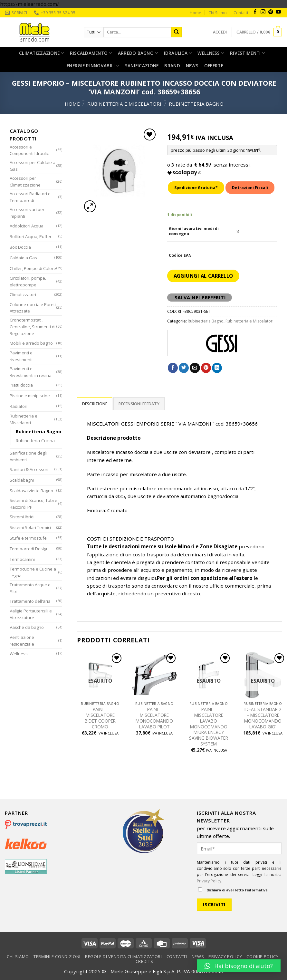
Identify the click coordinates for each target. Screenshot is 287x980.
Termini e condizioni (57, 956)
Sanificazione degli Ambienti (28, 456)
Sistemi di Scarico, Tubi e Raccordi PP (33, 504)
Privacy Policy (225, 956)
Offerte (214, 66)
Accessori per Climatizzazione (25, 182)
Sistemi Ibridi (22, 517)
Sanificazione (142, 66)
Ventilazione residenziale (22, 641)
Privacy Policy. (210, 881)
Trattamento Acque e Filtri (30, 588)
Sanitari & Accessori (29, 469)
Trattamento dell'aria (30, 601)
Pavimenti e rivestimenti (21, 356)
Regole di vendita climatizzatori (124, 956)
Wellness (211, 53)
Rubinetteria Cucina (35, 441)
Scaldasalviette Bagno (31, 491)
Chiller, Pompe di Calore (33, 268)
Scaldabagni (22, 480)
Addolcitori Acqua (27, 226)
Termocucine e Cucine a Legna (33, 572)
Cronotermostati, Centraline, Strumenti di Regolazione (33, 327)
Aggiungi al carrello (203, 276)
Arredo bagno (138, 53)
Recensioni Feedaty (139, 404)
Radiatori (19, 406)
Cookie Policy (262, 956)
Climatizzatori (23, 294)
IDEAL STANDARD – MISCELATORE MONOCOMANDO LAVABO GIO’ (263, 718)
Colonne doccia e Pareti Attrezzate (33, 308)
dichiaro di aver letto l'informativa (233, 890)
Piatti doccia (21, 385)
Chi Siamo (218, 13)
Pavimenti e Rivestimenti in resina (31, 372)
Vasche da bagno (27, 627)
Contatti (241, 13)
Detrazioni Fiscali (250, 188)
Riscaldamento (91, 53)
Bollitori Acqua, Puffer (31, 236)
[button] (239, 966)
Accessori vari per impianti (27, 213)
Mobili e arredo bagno (31, 343)
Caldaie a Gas (23, 258)
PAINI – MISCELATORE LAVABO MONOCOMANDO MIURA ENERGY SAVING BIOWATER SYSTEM (209, 726)
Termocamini (22, 559)
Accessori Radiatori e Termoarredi (30, 197)
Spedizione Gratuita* (196, 188)
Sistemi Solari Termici (30, 527)
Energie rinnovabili (93, 66)
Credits (144, 961)
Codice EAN (180, 255)
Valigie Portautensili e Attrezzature (31, 614)
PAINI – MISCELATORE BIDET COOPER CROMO (100, 718)
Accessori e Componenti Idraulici (30, 150)
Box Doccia (20, 247)
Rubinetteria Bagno (196, 104)
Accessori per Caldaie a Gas (33, 166)
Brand (172, 66)
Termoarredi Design (29, 549)
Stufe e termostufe (28, 538)
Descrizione (95, 404)
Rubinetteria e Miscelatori (124, 104)
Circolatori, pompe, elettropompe (28, 281)
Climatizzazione (42, 53)
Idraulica (178, 53)
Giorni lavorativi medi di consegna (194, 231)
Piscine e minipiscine (30, 396)
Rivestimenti (248, 53)
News (192, 66)
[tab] (95, 404)
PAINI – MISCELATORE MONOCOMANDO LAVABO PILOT (154, 718)
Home (196, 13)
